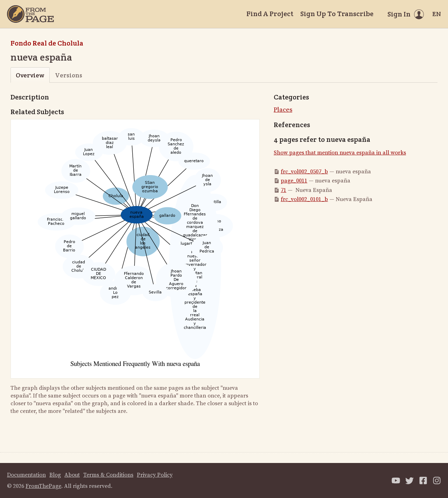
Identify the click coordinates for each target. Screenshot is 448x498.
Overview (30, 75)
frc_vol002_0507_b (304, 172)
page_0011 (294, 181)
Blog (55, 475)
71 (283, 190)
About (72, 475)
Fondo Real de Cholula (47, 43)
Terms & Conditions (108, 475)
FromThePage (43, 486)
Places (283, 110)
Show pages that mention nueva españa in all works (340, 153)
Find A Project (270, 14)
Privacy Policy (155, 475)
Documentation (26, 475)
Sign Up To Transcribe (337, 14)
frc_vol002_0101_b (304, 199)
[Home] (30, 14)
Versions (69, 75)
